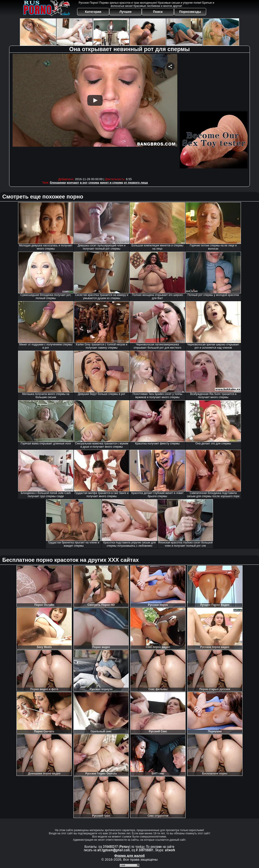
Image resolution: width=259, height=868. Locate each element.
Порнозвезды (190, 12)
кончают (73, 183)
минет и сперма (112, 183)
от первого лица (136, 183)
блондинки (58, 183)
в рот (84, 183)
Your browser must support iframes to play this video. (95, 114)
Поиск (158, 12)
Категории (93, 12)
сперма (94, 183)
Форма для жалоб (129, 856)
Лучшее (125, 12)
